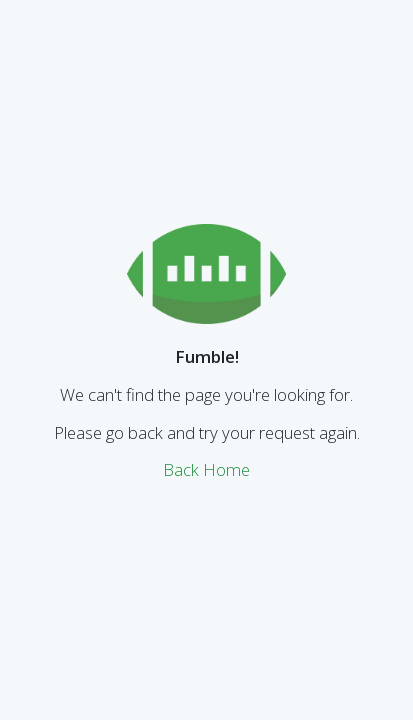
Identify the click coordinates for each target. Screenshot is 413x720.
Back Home (206, 469)
